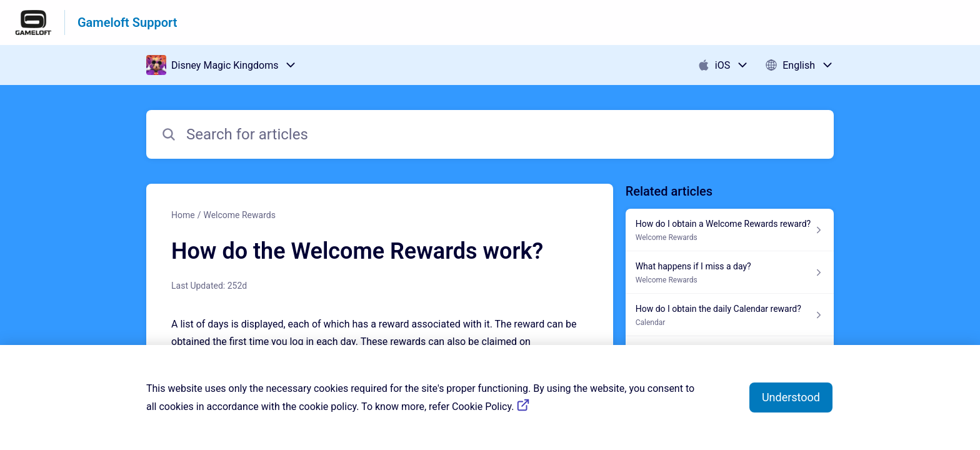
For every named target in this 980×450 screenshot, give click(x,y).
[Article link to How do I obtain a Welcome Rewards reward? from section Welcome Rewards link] (730, 230)
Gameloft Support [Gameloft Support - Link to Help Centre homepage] (127, 22)
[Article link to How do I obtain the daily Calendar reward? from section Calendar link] (730, 315)
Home (183, 215)
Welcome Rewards (239, 215)
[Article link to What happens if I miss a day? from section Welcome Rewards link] (730, 272)
